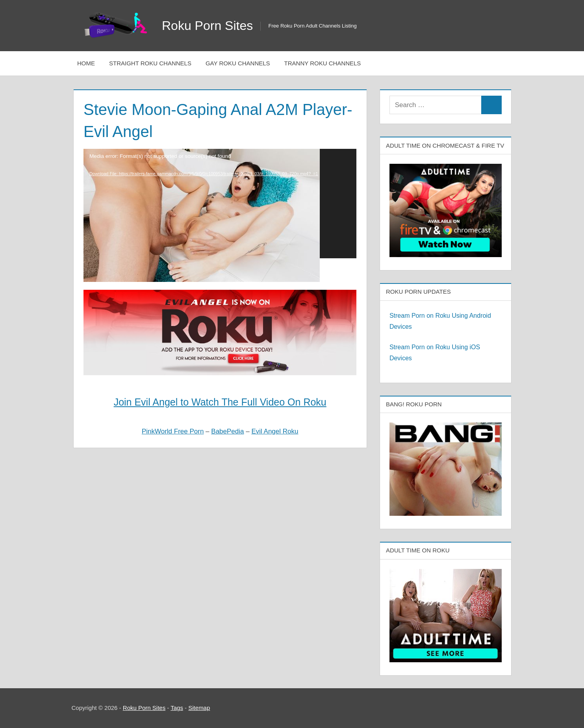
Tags (177, 708)
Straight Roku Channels (150, 63)
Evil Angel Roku (275, 431)
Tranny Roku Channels (323, 63)
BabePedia (227, 431)
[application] (220, 203)
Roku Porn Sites (207, 26)
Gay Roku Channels (238, 63)
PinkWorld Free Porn (173, 431)
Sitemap (199, 708)
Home (86, 63)
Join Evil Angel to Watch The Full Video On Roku (220, 402)
